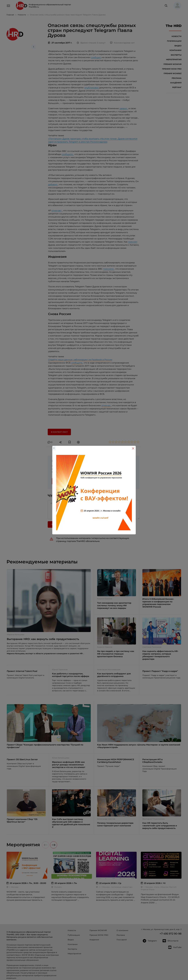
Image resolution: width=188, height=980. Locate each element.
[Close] (133, 448)
